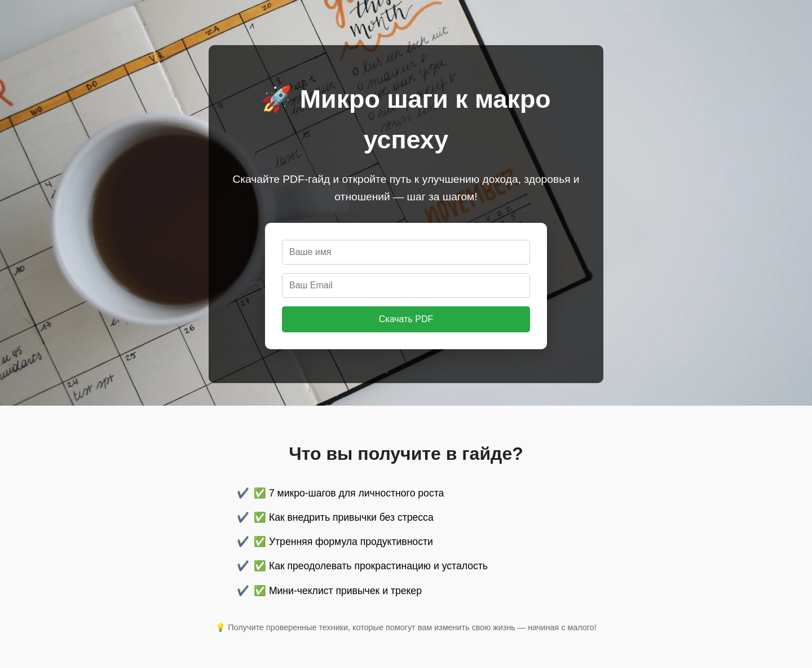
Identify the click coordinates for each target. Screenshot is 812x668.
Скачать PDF (406, 319)
